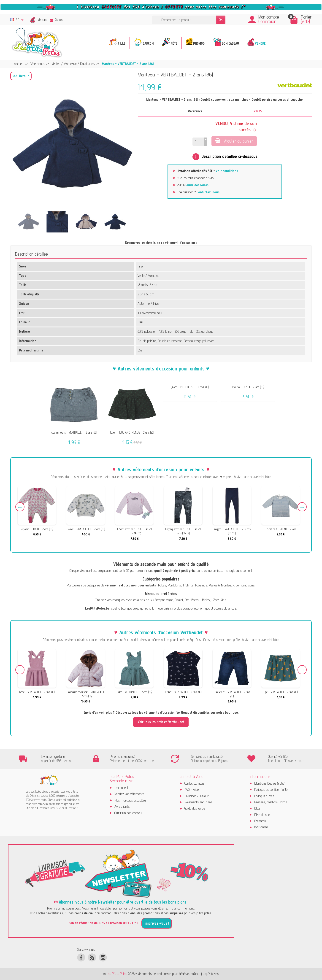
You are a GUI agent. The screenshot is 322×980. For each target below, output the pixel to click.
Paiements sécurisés (198, 802)
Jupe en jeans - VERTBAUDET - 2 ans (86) (74, 432)
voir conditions (227, 171)
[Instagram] (103, 957)
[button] (21, 76)
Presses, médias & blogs (271, 802)
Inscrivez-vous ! (157, 923)
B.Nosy (207, 600)
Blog (257, 808)
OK (221, 20)
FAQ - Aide (192, 790)
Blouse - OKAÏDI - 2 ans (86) (248, 387)
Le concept (121, 788)
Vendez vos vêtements (129, 794)
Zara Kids (220, 600)
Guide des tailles (197, 185)
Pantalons (174, 585)
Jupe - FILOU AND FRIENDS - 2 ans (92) (132, 432)
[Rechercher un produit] (184, 20)
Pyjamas (201, 585)
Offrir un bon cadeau (128, 813)
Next (302, 507)
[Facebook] (81, 957)
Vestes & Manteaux (222, 585)
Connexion (267, 21)
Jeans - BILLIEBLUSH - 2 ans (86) (190, 387)
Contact (57, 20)
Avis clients (122, 806)
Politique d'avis (264, 796)
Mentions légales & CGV (269, 783)
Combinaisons (245, 585)
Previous (20, 507)
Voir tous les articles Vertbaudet (161, 722)
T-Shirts (188, 585)
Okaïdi (179, 600)
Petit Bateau (192, 600)
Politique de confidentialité (271, 790)
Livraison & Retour (197, 796)
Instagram (261, 827)
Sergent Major (164, 600)
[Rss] (92, 957)
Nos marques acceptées (130, 800)
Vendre (42, 20)
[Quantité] (198, 142)
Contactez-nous (208, 192)
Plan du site (262, 815)
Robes (162, 585)
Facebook (260, 821)
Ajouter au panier (234, 141)
